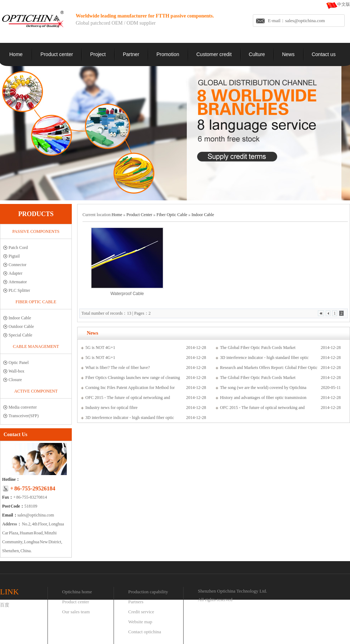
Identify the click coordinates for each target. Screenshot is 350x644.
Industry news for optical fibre (111, 408)
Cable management (36, 346)
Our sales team (76, 612)
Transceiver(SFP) (24, 416)
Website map (140, 622)
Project (98, 54)
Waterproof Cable (127, 294)
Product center (57, 54)
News (288, 54)
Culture (257, 54)
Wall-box (16, 371)
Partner (131, 54)
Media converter (23, 407)
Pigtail (14, 256)
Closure (15, 380)
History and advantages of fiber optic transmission (263, 398)
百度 (5, 605)
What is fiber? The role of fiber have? (118, 368)
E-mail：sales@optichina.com (296, 21)
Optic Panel (19, 363)
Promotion (168, 54)
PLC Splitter (19, 290)
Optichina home (77, 592)
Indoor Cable (20, 318)
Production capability (148, 592)
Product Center (139, 215)
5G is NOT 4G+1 (100, 348)
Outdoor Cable (21, 326)
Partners (136, 602)
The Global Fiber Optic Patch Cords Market (258, 348)
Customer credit (214, 54)
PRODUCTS (36, 214)
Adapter (16, 273)
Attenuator (18, 282)
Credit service (141, 612)
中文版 (344, 4)
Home (16, 54)
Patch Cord (18, 248)
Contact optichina (145, 632)
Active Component (36, 391)
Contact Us (16, 435)
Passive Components (36, 231)
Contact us (324, 54)
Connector (17, 265)
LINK (9, 592)
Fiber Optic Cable (36, 302)
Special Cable (20, 335)
